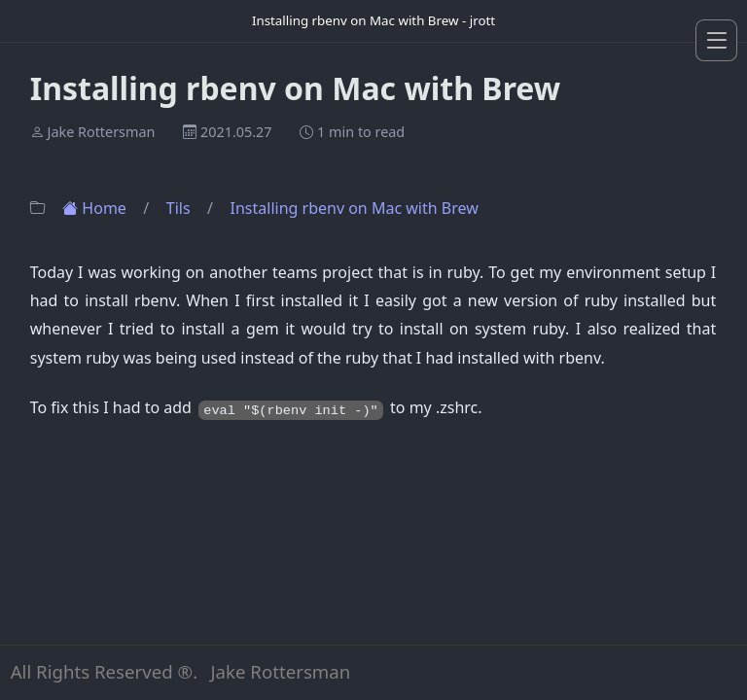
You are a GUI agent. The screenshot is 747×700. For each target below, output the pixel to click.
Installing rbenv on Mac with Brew (355, 208)
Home (96, 208)
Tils (180, 208)
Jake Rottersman (101, 133)
